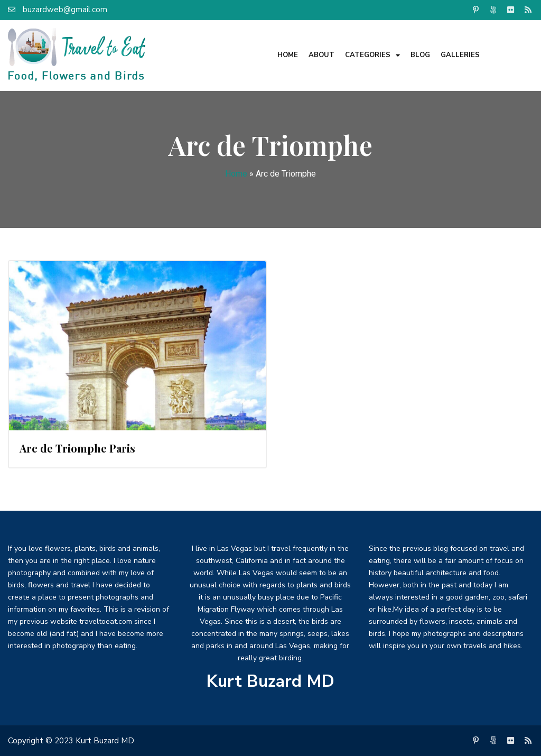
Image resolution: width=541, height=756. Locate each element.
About (321, 55)
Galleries (460, 55)
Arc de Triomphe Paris (77, 448)
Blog (420, 55)
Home (288, 55)
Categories (372, 55)
